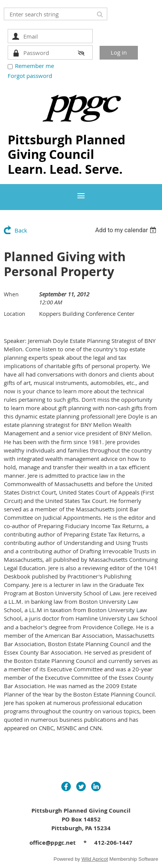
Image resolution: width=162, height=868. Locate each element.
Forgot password (30, 76)
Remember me (34, 66)
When (11, 294)
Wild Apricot (95, 859)
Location (15, 314)
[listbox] (127, 230)
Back (21, 230)
